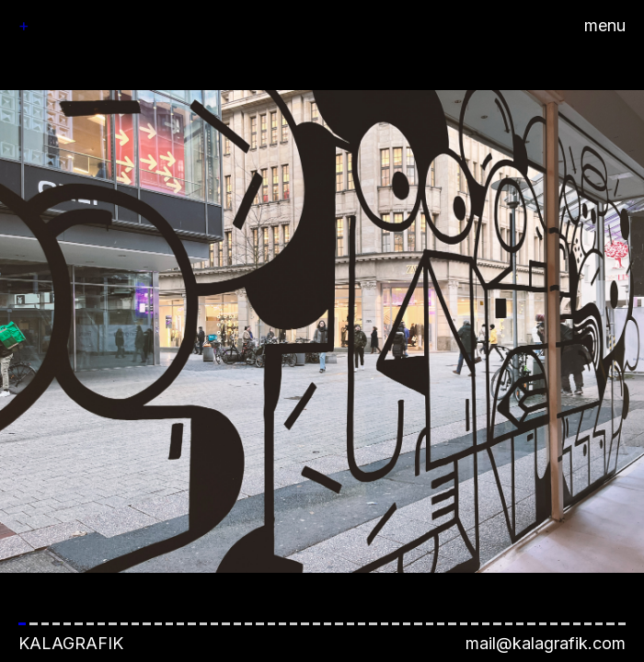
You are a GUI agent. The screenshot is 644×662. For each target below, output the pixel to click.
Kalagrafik (71, 643)
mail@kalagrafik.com (546, 643)
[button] (322, 331)
